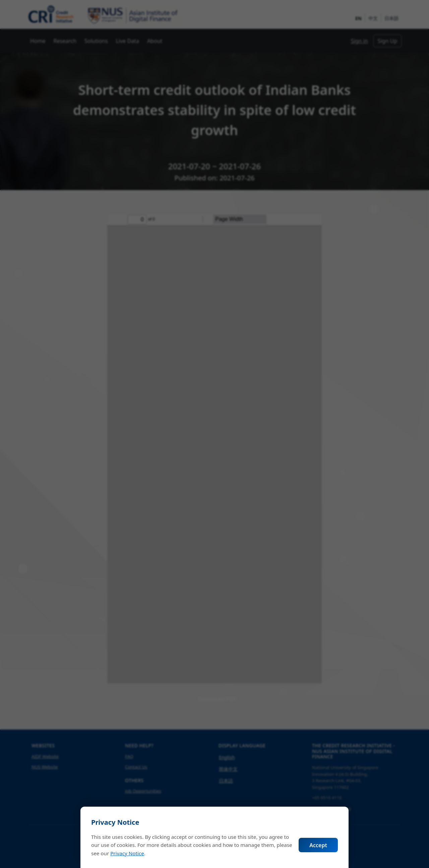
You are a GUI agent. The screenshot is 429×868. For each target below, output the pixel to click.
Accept (318, 845)
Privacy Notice (127, 853)
